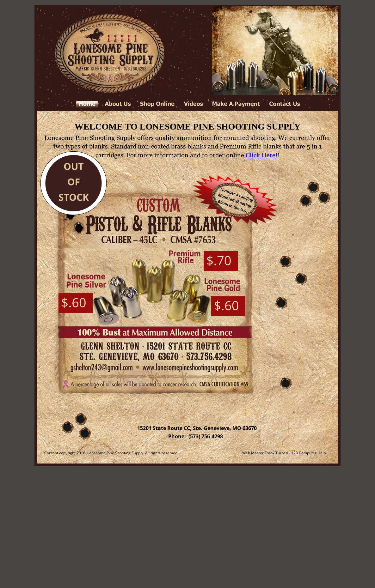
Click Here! (262, 155)
